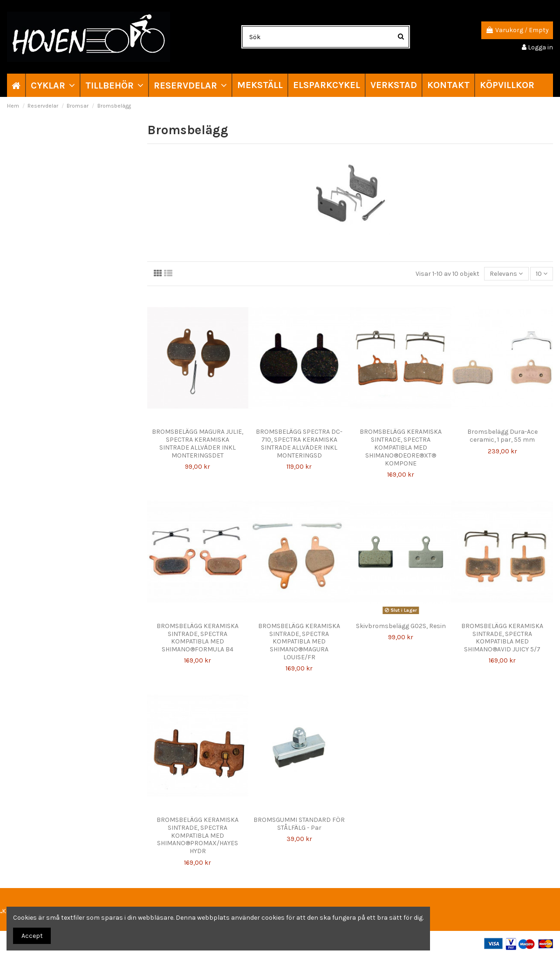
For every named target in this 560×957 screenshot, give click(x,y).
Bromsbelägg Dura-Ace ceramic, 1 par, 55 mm (502, 436)
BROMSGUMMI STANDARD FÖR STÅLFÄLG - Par (299, 824)
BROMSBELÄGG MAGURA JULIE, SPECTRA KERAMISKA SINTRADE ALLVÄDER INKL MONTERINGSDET (198, 443)
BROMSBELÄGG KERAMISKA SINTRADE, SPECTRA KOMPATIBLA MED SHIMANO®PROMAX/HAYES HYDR (198, 835)
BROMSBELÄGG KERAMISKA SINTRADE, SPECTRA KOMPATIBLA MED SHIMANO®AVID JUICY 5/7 (502, 638)
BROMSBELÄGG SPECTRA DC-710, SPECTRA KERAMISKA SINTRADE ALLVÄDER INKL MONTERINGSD (299, 443)
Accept (32, 936)
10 (542, 274)
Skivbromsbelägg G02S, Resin (401, 626)
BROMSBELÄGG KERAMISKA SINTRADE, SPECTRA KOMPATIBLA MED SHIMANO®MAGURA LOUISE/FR (299, 642)
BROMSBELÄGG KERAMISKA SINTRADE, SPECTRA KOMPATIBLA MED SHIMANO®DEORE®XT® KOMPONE (401, 447)
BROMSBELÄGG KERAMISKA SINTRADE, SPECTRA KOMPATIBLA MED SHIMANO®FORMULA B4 (198, 638)
